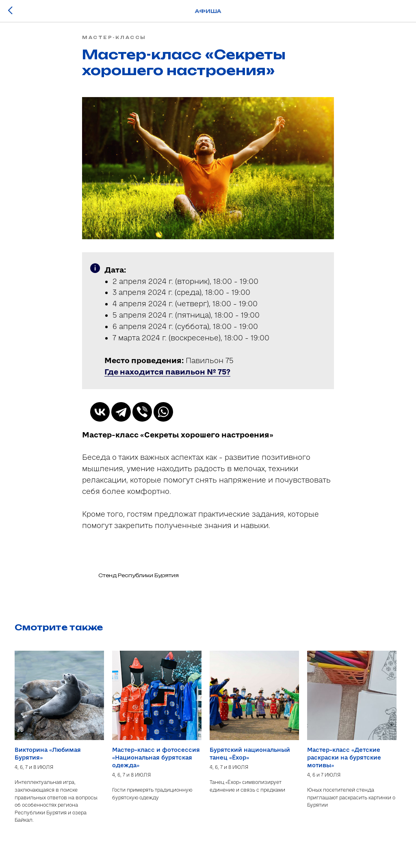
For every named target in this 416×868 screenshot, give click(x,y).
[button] (167, 377)
